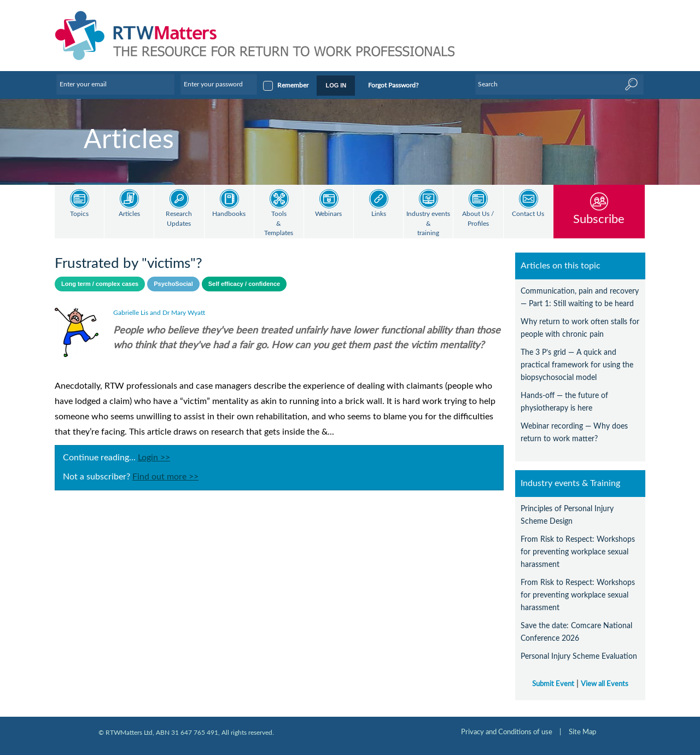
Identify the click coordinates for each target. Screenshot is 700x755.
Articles (129, 214)
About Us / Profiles (478, 219)
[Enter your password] (219, 84)
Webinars (328, 214)
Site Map (582, 732)
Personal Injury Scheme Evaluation (579, 656)
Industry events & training (428, 224)
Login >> (154, 458)
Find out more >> (165, 477)
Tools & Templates (279, 224)
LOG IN (336, 85)
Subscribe (599, 219)
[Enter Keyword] (559, 84)
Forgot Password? (393, 85)
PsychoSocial (173, 284)
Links (379, 214)
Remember (293, 85)
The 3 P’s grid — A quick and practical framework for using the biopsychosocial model (577, 365)
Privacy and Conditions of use (507, 732)
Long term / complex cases (100, 284)
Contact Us (528, 214)
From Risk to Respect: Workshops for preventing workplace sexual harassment (578, 552)
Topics (79, 214)
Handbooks (229, 214)
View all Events (605, 684)
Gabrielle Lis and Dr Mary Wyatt (159, 313)
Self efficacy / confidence (244, 284)
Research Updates (179, 219)
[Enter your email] (115, 84)
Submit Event (553, 684)
